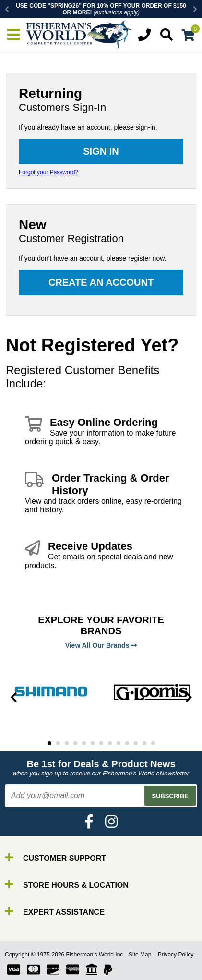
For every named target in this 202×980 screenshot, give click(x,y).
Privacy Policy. (176, 955)
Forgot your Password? (48, 172)
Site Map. (141, 955)
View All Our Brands (101, 645)
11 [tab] (136, 743)
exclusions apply (117, 12)
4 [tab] (75, 743)
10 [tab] (127, 743)
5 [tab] (84, 743)
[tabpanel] (51, 692)
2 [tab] (58, 743)
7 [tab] (101, 743)
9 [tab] (119, 743)
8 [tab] (110, 743)
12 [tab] (144, 743)
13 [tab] (153, 743)
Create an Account (101, 282)
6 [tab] (93, 743)
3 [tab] (67, 743)
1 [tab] (49, 743)
